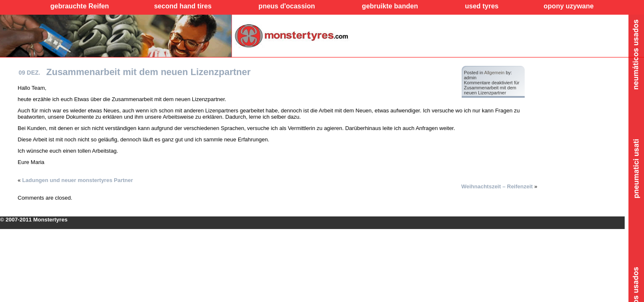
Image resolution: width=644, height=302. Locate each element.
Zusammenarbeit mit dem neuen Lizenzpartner (149, 72)
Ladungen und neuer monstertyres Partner (78, 180)
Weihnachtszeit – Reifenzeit (497, 186)
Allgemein (494, 73)
